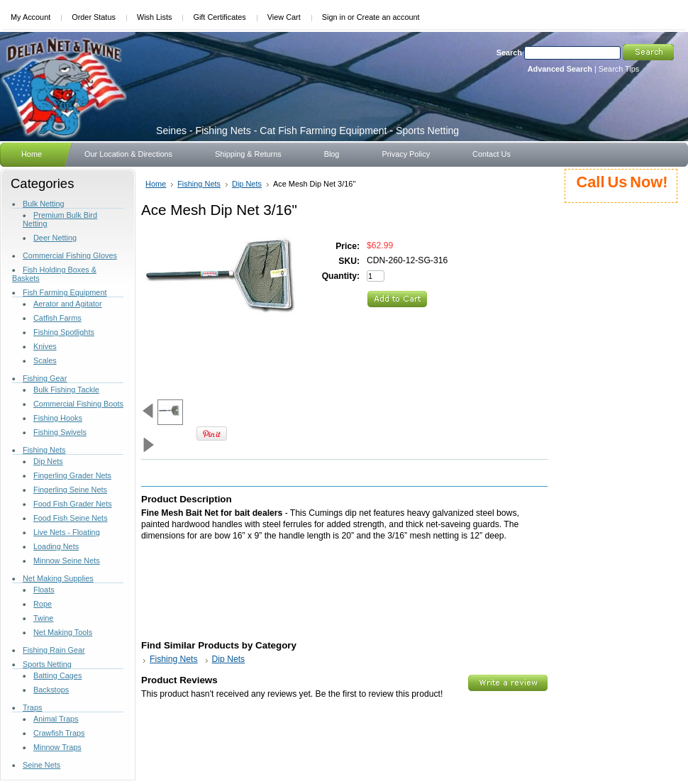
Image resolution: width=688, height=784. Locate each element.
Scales (45, 360)
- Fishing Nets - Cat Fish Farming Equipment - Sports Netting (307, 131)
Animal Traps (56, 719)
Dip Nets (48, 461)
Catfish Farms (57, 318)
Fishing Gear (45, 378)
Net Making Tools (63, 632)
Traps (32, 707)
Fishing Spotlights (64, 332)
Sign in (334, 17)
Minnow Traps (57, 747)
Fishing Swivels (60, 432)
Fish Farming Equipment (65, 292)
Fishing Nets (44, 450)
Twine (43, 618)
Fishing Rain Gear (54, 650)
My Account (30, 17)
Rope (43, 604)
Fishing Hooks (58, 418)
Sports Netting (47, 664)
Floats (44, 590)
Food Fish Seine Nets (71, 518)
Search (509, 53)
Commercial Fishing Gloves (70, 255)
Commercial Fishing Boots (78, 404)
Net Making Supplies (58, 578)
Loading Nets (56, 546)
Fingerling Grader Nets (72, 475)
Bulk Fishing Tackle (66, 390)
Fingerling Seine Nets (70, 490)
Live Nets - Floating (67, 532)
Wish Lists (155, 17)
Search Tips (619, 69)
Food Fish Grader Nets (73, 504)
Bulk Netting (44, 204)
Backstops (51, 690)
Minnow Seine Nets (67, 561)
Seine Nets (41, 765)
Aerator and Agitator (68, 304)
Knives (45, 346)
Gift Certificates (219, 17)
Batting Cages (57, 675)
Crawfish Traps (59, 733)
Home (156, 184)
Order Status (94, 17)
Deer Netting (55, 238)
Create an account (388, 17)
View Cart (284, 17)
